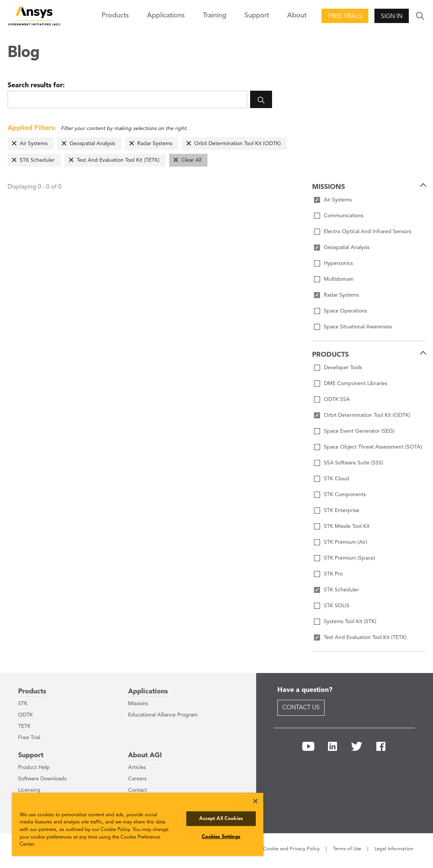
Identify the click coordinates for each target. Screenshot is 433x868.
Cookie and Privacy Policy (291, 849)
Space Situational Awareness (358, 327)
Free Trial (29, 738)
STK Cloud (336, 479)
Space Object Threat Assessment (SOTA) (373, 447)
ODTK (26, 715)
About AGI (145, 755)
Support (31, 755)
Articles (137, 767)
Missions (138, 704)
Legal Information (394, 849)
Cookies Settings (221, 837)
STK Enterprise (342, 511)
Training (215, 15)
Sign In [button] (392, 17)
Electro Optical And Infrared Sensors (368, 232)
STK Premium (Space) (349, 558)
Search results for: (36, 85)
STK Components (345, 495)
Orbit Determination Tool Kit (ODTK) (237, 144)
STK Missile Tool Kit (347, 526)
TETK (24, 726)
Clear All (191, 160)
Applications (166, 15)
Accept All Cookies (221, 819)
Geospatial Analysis (92, 144)
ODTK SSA (337, 399)
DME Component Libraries (356, 384)
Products (32, 692)
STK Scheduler (37, 160)
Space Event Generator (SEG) (359, 431)
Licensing (29, 790)
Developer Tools (343, 368)
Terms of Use (347, 849)
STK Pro (333, 574)
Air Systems (34, 144)
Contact (138, 790)
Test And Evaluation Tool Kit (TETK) (118, 160)
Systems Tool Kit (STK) (350, 622)
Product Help (34, 767)
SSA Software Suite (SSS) (353, 463)
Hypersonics (338, 263)
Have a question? (305, 690)
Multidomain (339, 279)
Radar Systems (155, 144)
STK (23, 704)
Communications (344, 216)
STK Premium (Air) (346, 542)
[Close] (255, 801)
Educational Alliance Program (163, 715)
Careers (137, 779)
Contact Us (301, 708)
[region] (138, 824)
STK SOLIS (337, 606)
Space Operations (345, 311)
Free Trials (345, 17)
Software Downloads (42, 779)
